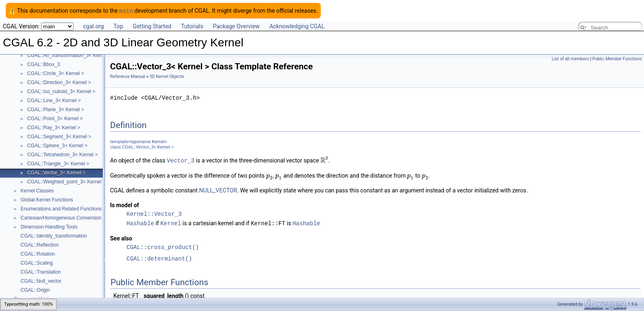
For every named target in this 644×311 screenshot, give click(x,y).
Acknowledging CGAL (297, 26)
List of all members (570, 58)
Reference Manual (128, 76)
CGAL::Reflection (40, 245)
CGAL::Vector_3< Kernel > (56, 172)
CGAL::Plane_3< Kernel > (56, 109)
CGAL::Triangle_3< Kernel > (58, 163)
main (126, 10)
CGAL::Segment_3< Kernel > (59, 136)
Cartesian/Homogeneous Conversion (61, 217)
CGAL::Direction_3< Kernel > (59, 82)
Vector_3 (181, 160)
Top (118, 26)
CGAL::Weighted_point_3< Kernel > (66, 181)
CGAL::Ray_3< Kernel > (54, 127)
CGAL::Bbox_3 (44, 64)
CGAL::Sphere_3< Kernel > (57, 145)
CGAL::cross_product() (163, 246)
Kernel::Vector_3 (154, 213)
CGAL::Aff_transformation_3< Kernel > (69, 55)
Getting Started (152, 26)
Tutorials (192, 26)
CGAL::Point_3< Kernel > (55, 118)
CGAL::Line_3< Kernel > (54, 100)
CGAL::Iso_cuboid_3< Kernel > (61, 91)
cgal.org (93, 26)
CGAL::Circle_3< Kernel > (56, 73)
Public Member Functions (617, 58)
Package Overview (236, 26)
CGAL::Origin (35, 290)
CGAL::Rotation (38, 254)
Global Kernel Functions (47, 199)
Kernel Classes (37, 190)
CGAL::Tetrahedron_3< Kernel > (62, 154)
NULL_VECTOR (218, 190)
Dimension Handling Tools (49, 226)
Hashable (140, 222)
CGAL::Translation (41, 272)
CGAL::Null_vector (41, 281)
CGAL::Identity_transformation (54, 236)
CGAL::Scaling (37, 263)
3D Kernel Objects (167, 76)
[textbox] (324, 160)
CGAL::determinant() (159, 257)
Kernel (158, 141)
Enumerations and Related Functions (61, 208)
